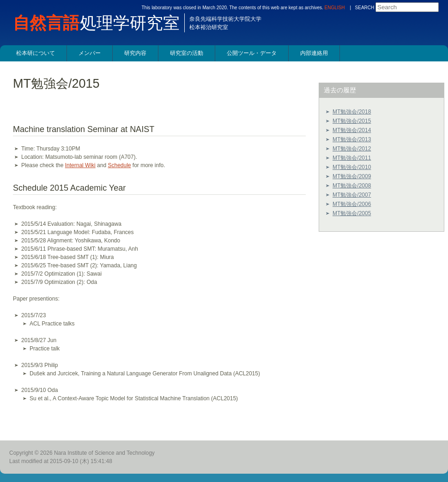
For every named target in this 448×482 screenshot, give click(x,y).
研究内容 (135, 53)
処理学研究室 (101, 23)
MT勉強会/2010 (352, 167)
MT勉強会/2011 (352, 158)
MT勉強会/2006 (352, 204)
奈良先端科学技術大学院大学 (225, 19)
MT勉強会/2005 (352, 213)
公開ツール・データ (252, 53)
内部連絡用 (314, 53)
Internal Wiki (80, 165)
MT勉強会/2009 (352, 176)
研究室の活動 (187, 53)
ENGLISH (335, 8)
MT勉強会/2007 (352, 195)
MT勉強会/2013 (352, 139)
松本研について (36, 53)
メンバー (90, 53)
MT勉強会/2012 (352, 149)
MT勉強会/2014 (352, 130)
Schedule (119, 165)
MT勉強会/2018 (352, 112)
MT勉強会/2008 (352, 186)
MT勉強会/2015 (352, 121)
